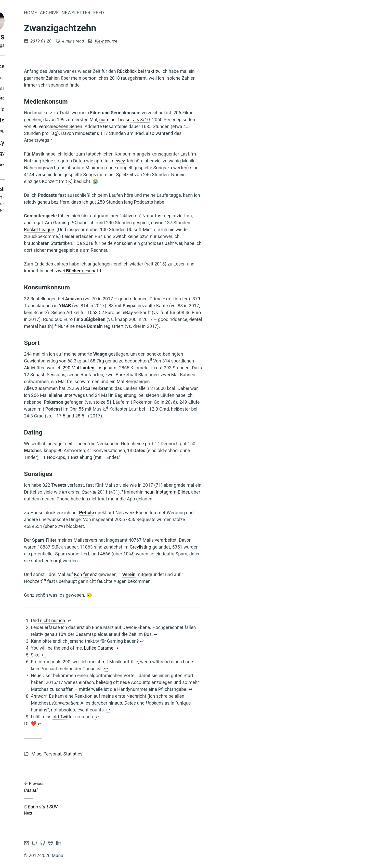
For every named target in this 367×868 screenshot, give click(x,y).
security (36, 142)
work (67, 165)
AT (67, 198)
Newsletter (143, 13)
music (64, 109)
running (64, 131)
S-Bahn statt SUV (180, 810)
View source (173, 41)
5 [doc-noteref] (218, 359)
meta (67, 98)
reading (44, 131)
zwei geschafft (145, 271)
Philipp (63, 209)
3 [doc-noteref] (141, 242)
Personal (119, 754)
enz (160, 574)
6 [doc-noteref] (174, 408)
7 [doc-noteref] (225, 442)
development (39, 88)
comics (65, 78)
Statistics (140, 754)
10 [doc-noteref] (111, 580)
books (45, 78)
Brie (66, 204)
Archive (116, 13)
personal (33, 120)
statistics (20, 153)
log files (57, 37)
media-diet (46, 98)
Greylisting (207, 547)
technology (59, 153)
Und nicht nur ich (115, 620)
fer (153, 574)
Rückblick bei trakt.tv (205, 71)
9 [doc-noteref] (189, 491)
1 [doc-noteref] (232, 77)
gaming (20, 98)
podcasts (59, 120)
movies (43, 109)
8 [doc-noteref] (187, 456)
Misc (103, 754)
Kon (145, 574)
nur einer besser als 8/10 (191, 120)
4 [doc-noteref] (122, 325)
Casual (180, 787)
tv (56, 165)
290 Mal (145, 368)
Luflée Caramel (166, 648)
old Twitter (130, 717)
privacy (25, 131)
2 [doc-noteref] (118, 139)
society (59, 142)
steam (38, 153)
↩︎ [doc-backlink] (136, 620)
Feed (165, 13)
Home (97, 13)
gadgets (64, 88)
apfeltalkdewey (176, 161)
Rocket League (106, 229)
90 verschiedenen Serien (124, 126)
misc (24, 109)
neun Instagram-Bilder (234, 492)
